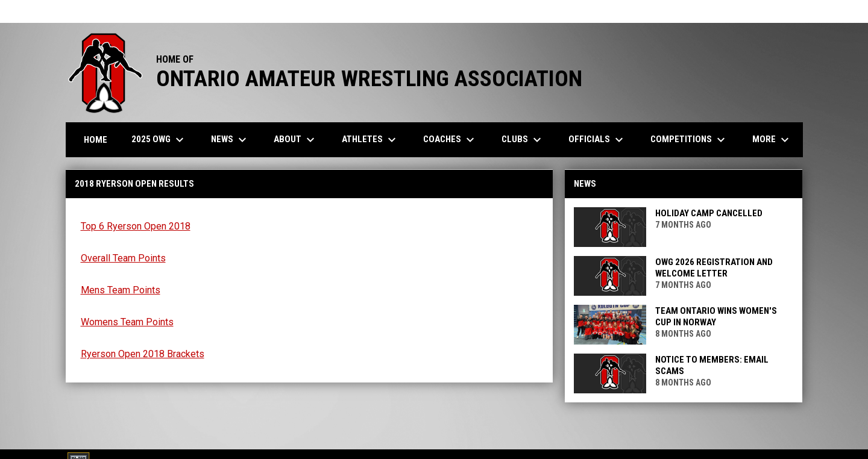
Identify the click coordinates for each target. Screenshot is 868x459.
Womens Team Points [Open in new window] (127, 322)
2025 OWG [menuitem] (159, 140)
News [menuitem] (230, 140)
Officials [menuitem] (597, 140)
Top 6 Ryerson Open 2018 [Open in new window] (136, 226)
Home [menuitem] (96, 140)
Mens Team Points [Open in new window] (121, 290)
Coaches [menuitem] (450, 140)
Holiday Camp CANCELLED (709, 213)
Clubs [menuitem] (523, 140)
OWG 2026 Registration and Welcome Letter (714, 268)
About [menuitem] (296, 140)
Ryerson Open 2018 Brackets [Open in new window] (143, 354)
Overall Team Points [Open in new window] (123, 258)
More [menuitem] (772, 140)
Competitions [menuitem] (689, 140)
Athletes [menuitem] (370, 140)
